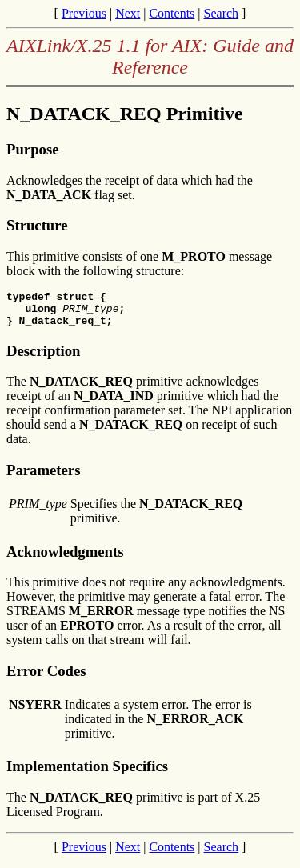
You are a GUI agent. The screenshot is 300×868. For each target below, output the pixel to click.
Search (222, 13)
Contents (172, 13)
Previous (84, 13)
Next (128, 13)
